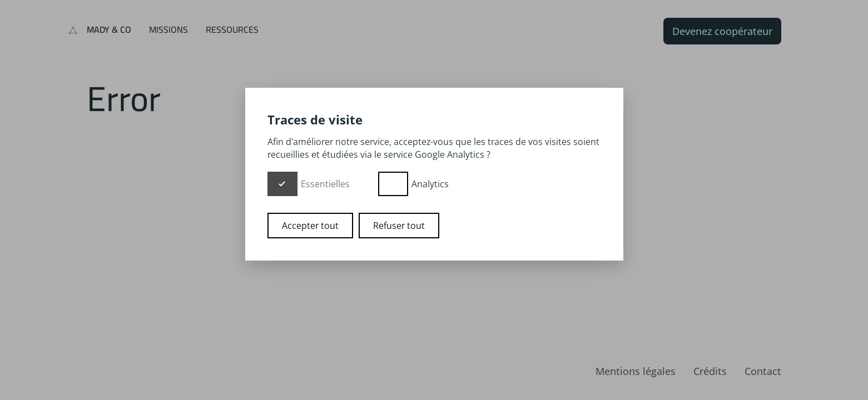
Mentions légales (636, 371)
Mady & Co (109, 29)
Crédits (710, 371)
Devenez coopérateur (722, 31)
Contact (763, 371)
